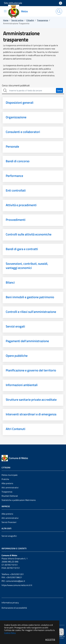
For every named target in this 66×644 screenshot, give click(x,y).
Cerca (59, 90)
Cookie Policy (10, 633)
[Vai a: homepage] (20, 11)
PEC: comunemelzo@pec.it (13, 581)
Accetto (50, 640)
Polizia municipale (10, 475)
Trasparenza (7, 492)
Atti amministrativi (10, 488)
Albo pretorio (7, 483)
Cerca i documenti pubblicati (16, 86)
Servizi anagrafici (9, 536)
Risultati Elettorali (10, 496)
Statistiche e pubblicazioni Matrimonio (19, 500)
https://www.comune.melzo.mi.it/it (17, 585)
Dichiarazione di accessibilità (14, 608)
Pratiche (5, 479)
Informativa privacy (10, 603)
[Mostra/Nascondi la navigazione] (5, 11)
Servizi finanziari (9, 522)
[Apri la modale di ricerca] (59, 11)
